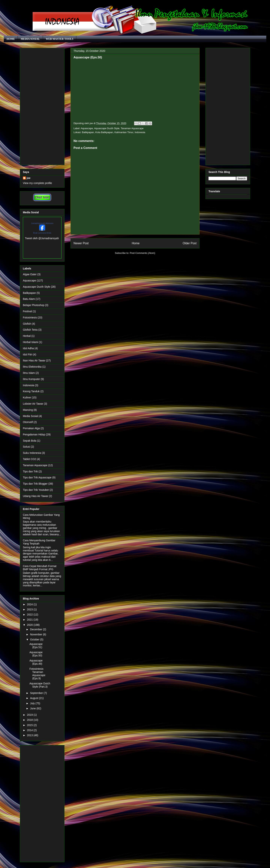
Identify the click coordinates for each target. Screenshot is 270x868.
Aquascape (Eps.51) (36, 646)
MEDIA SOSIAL (30, 39)
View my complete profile (37, 183)
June (33, 708)
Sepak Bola (30, 441)
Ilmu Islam (29, 373)
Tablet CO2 (29, 459)
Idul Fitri (28, 354)
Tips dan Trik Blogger (35, 484)
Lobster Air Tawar (33, 404)
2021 (30, 620)
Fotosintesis (30, 317)
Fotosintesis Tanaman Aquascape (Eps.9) (37, 673)
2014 (30, 730)
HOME (11, 39)
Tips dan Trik (30, 471)
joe (28, 178)
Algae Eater (30, 274)
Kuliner (27, 397)
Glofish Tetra (30, 330)
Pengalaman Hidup (34, 434)
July (33, 703)
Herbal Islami (31, 342)
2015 (30, 725)
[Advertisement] (42, 106)
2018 (30, 720)
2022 (30, 615)
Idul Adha (28, 348)
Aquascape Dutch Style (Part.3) (40, 685)
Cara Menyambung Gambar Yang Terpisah (39, 542)
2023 (30, 609)
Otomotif (28, 422)
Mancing (28, 410)
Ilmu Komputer (31, 379)
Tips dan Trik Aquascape (37, 477)
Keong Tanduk (31, 391)
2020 (30, 625)
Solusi (26, 447)
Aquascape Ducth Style (107, 128)
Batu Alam (29, 299)
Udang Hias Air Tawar (35, 496)
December (36, 629)
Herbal (27, 336)
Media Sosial (30, 416)
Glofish (27, 324)
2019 (30, 715)
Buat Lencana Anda (42, 233)
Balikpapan (29, 293)
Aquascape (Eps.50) (36, 654)
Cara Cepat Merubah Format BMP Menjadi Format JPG (40, 568)
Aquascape (87, 128)
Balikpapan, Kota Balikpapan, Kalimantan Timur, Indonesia (114, 132)
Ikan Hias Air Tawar (34, 360)
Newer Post (81, 243)
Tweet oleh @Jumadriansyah (42, 238)
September (37, 693)
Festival (27, 311)
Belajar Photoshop (34, 305)
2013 (30, 735)
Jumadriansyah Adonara (42, 223)
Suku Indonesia (32, 453)
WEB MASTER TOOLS (60, 39)
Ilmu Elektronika (32, 367)
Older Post (190, 243)
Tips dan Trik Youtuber (36, 490)
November (36, 634)
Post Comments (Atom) (142, 253)
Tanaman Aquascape (132, 128)
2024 (30, 604)
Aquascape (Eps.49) (36, 662)
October (35, 639)
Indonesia (29, 385)
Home (136, 243)
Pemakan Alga (31, 428)
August (34, 698)
